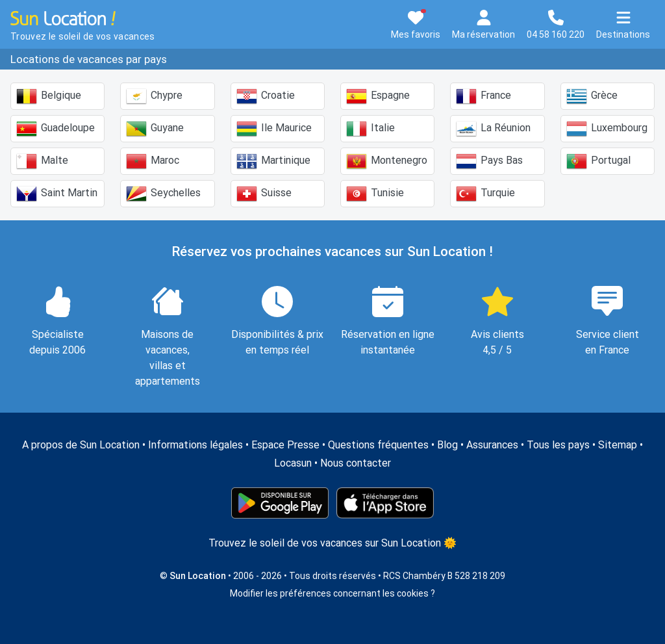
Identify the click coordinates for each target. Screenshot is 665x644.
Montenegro (387, 161)
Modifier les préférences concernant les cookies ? (332, 593)
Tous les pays (558, 445)
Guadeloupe (56, 129)
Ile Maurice (274, 129)
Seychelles (163, 194)
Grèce (592, 96)
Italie (370, 129)
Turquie (485, 194)
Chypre (154, 96)
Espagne (378, 96)
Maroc (153, 161)
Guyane (155, 129)
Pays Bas (489, 161)
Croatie (266, 96)
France (483, 96)
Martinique (273, 161)
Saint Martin (57, 194)
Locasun (293, 463)
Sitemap (618, 445)
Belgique (49, 96)
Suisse (264, 194)
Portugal (598, 161)
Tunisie (375, 194)
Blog (447, 445)
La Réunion (493, 129)
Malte (42, 161)
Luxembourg (607, 129)
